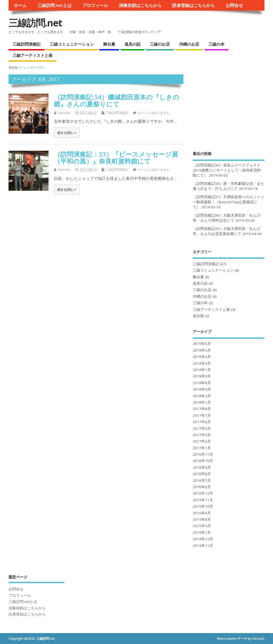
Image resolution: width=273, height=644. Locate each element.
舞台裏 (109, 44)
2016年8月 (202, 474)
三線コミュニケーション (72, 44)
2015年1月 (202, 532)
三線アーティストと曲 (33, 55)
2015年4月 (202, 526)
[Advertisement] (229, 108)
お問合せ (234, 5)
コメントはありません (154, 113)
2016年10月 (203, 461)
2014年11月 (203, 546)
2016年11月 (203, 454)
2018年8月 (202, 383)
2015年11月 (203, 500)
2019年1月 (202, 370)
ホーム (20, 5)
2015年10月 (203, 506)
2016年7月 (202, 480)
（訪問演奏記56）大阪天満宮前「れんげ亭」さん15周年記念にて (227, 218)
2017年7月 (202, 415)
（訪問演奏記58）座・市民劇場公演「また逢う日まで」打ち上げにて (228, 186)
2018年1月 (202, 402)
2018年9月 (202, 376)
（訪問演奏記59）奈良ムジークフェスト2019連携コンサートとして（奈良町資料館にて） (227, 170)
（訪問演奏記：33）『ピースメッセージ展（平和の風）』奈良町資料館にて (116, 158)
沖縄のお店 (189, 44)
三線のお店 (160, 44)
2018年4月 (202, 389)
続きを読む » (67, 133)
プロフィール (95, 5)
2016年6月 (202, 487)
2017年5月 (202, 428)
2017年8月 (202, 409)
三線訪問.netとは (55, 5)
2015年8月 (202, 519)
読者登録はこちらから (194, 5)
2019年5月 (202, 350)
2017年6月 (202, 422)
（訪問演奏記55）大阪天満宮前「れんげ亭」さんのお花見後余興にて (227, 231)
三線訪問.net (35, 23)
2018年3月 (202, 396)
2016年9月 (202, 467)
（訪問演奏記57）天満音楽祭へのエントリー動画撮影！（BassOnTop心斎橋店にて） (228, 202)
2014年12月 (203, 539)
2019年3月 (202, 363)
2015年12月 (203, 493)
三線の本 (216, 44)
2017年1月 (202, 448)
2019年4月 (202, 357)
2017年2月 (202, 441)
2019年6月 (202, 344)
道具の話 (133, 44)
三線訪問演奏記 (27, 44)
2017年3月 (202, 435)
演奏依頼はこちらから (140, 5)
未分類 (198, 316)
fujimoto (64, 113)
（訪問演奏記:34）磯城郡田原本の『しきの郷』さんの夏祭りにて (117, 100)
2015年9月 (202, 513)
